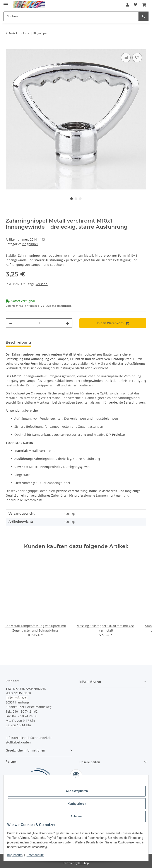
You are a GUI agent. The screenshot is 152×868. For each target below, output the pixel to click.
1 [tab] (72, 199)
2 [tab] (76, 199)
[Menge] (39, 323)
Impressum (15, 855)
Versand (42, 284)
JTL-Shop (84, 863)
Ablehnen (77, 816)
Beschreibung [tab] (18, 342)
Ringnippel (30, 244)
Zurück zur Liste (19, 33)
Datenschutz (35, 855)
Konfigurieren (77, 804)
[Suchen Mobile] (71, 16)
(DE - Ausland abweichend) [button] (56, 306)
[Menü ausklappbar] (6, 3)
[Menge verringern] (11, 323)
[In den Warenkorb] (9, 47)
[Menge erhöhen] (67, 323)
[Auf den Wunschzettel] (137, 58)
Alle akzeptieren (77, 791)
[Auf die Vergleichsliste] (126, 58)
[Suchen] (143, 16)
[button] (127, 5)
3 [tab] (80, 199)
